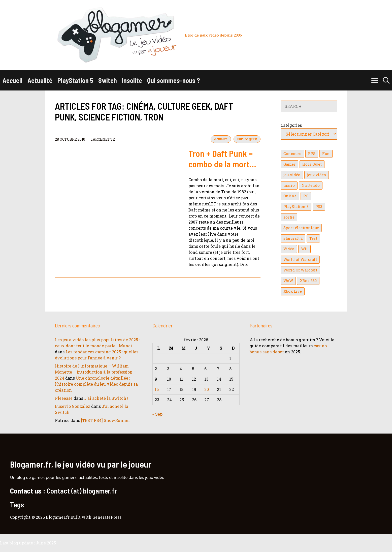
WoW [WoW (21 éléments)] (288, 281)
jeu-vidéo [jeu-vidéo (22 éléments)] (292, 175)
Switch (108, 80)
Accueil (12, 80)
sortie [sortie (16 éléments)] (289, 217)
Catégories (291, 125)
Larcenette (103, 139)
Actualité (40, 80)
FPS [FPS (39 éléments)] (312, 154)
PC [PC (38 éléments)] (306, 196)
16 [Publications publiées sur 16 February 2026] (157, 389)
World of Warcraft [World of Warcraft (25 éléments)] (300, 259)
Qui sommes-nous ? (174, 80)
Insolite (132, 80)
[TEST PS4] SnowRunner (106, 420)
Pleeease (64, 398)
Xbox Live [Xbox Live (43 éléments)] (293, 291)
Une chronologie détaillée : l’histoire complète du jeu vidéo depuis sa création (96, 384)
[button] (386, 80)
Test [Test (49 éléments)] (313, 238)
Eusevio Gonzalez (73, 406)
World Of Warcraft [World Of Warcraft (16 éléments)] (300, 270)
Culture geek (247, 139)
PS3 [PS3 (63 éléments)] (319, 207)
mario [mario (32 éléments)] (289, 185)
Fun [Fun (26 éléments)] (326, 154)
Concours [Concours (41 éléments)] (292, 154)
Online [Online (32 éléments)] (290, 196)
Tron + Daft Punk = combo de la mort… (222, 159)
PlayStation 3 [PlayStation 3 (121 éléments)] (296, 207)
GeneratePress (107, 517)
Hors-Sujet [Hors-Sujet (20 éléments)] (312, 164)
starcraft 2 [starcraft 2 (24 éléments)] (293, 238)
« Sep (157, 414)
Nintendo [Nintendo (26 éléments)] (311, 185)
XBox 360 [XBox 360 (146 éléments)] (308, 281)
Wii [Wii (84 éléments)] (304, 249)
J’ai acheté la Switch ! (106, 398)
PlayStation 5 (75, 80)
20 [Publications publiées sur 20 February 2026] (207, 389)
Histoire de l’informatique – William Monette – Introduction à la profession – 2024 (95, 372)
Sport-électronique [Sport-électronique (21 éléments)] (301, 228)
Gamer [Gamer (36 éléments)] (289, 164)
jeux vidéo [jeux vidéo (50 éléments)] (317, 175)
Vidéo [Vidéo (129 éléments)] (289, 249)
